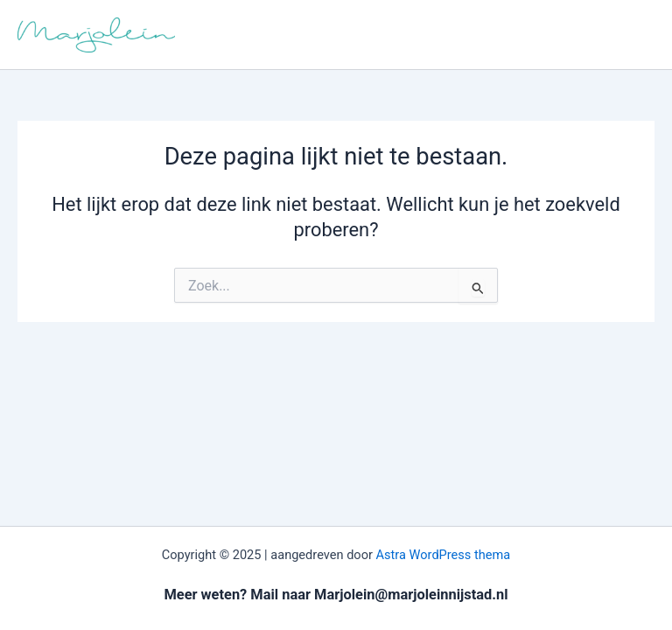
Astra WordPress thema (444, 555)
